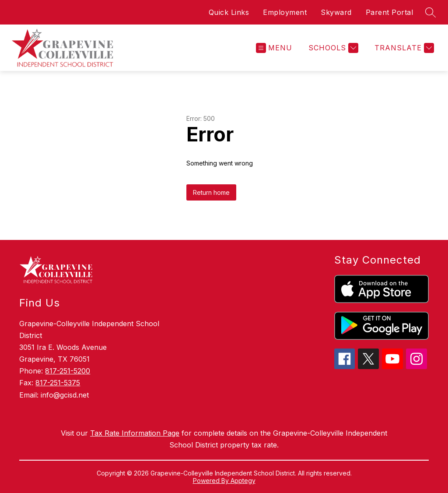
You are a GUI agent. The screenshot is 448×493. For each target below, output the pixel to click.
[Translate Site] (403, 48)
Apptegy (243, 481)
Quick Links (229, 12)
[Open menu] (274, 48)
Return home (211, 192)
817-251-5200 (68, 371)
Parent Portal (390, 12)
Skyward (336, 12)
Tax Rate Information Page (135, 433)
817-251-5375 (58, 383)
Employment (285, 12)
